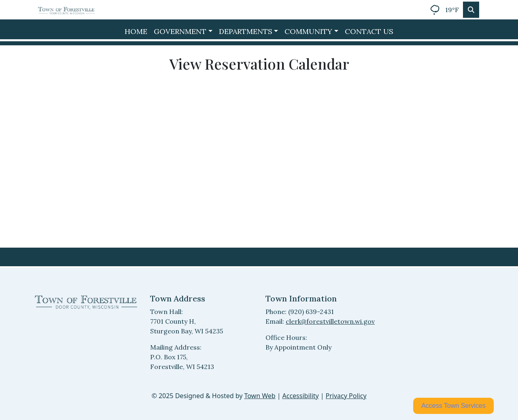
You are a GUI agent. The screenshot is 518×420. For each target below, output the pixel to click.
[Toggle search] (471, 10)
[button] (183, 31)
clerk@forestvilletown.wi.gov (330, 321)
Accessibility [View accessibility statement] (301, 396)
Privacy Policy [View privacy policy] (346, 396)
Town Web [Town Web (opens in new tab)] (260, 396)
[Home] (66, 10)
